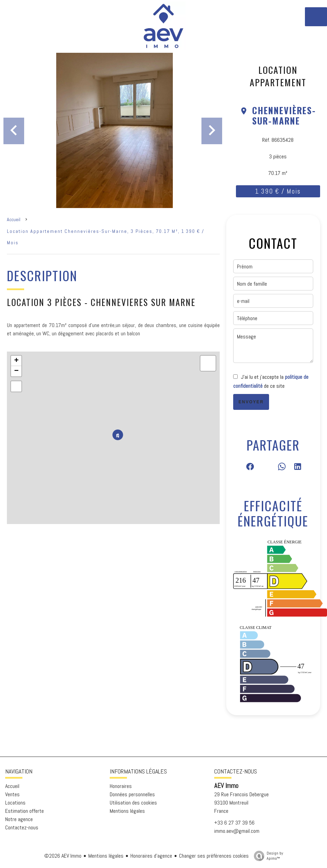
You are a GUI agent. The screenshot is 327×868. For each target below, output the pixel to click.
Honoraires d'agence (151, 856)
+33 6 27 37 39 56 (234, 823)
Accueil (14, 219)
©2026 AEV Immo (63, 856)
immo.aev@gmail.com (237, 831)
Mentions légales (106, 856)
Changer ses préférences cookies (214, 856)
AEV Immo (226, 786)
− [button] (16, 371)
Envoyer (251, 402)
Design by (267, 856)
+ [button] (16, 361)
